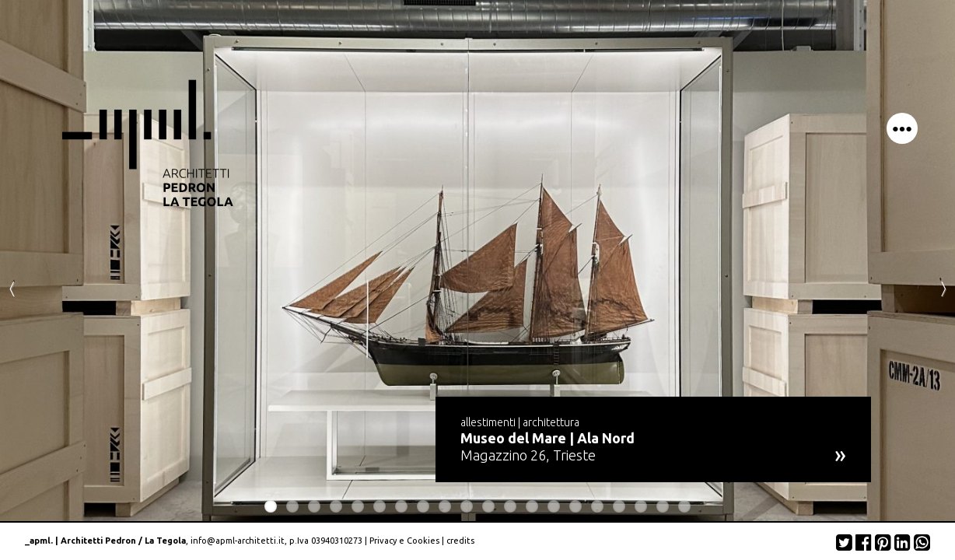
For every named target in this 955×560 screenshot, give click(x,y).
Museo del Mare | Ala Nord (547, 438)
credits (460, 541)
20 (684, 506)
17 (619, 506)
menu (902, 128)
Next (943, 288)
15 (575, 506)
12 (510, 506)
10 (467, 506)
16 (597, 506)
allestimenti (488, 422)
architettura (551, 422)
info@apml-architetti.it (238, 541)
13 (532, 506)
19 (663, 506)
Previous (12, 288)
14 (554, 506)
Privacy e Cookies (404, 541)
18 (641, 506)
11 (488, 506)
